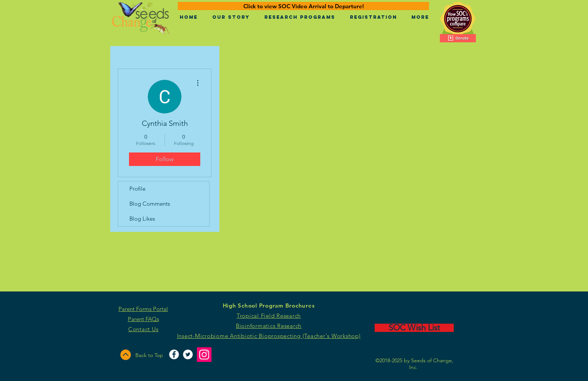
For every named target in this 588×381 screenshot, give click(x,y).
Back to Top (149, 355)
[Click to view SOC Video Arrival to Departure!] (303, 6)
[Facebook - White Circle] (174, 354)
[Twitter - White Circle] (188, 354)
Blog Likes (142, 219)
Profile (137, 189)
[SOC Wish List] (414, 328)
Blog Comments (150, 204)
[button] (231, 17)
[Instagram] (204, 355)
